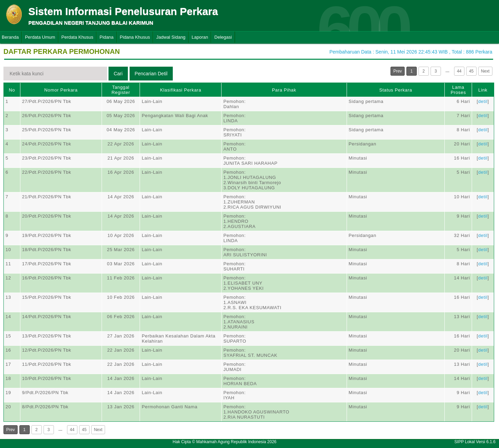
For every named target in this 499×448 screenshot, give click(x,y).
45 (471, 71)
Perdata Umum (40, 37)
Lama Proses (458, 90)
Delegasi (223, 37)
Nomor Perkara (61, 90)
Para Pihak (284, 90)
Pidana (106, 37)
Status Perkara (396, 90)
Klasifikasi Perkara (181, 90)
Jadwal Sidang (171, 37)
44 (459, 71)
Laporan (200, 37)
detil (483, 101)
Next (485, 71)
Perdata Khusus (78, 37)
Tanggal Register (121, 90)
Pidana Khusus (135, 37)
